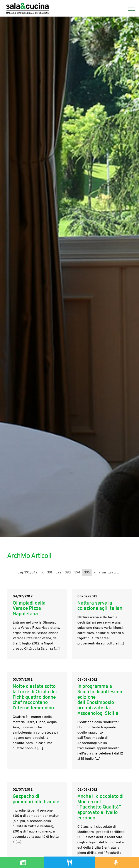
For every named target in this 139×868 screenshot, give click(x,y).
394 (77, 573)
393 (68, 573)
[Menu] (129, 9)
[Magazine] (23, 863)
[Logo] (27, 9)
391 (50, 573)
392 (58, 573)
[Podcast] (116, 863)
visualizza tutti (109, 573)
